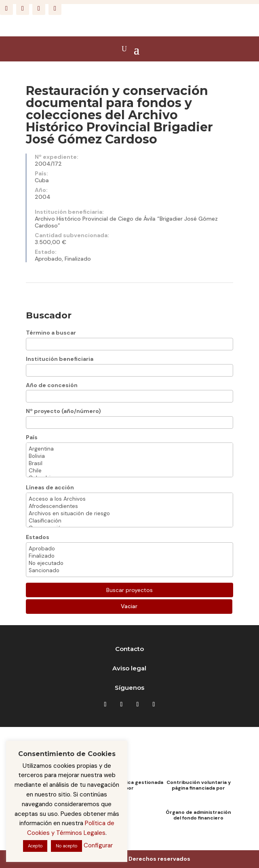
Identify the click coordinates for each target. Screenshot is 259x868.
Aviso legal (129, 668)
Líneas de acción (50, 487)
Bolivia (129, 456)
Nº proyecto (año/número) (63, 411)
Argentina (129, 449)
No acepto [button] (66, 846)
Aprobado (129, 549)
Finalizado (129, 556)
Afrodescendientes (129, 506)
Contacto (129, 649)
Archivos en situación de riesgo (129, 514)
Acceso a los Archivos (129, 499)
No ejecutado (129, 563)
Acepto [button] (35, 846)
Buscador (49, 315)
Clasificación (129, 521)
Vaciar (129, 606)
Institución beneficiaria (60, 359)
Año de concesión (52, 385)
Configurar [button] (98, 845)
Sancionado (129, 571)
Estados (38, 537)
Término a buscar (51, 333)
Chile (129, 471)
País (32, 437)
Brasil (129, 463)
